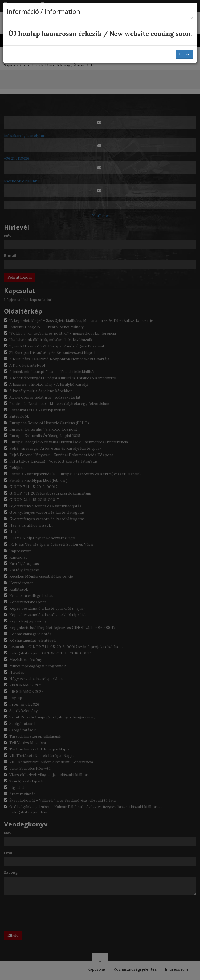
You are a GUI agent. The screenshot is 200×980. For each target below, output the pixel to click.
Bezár (184, 54)
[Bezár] (192, 18)
